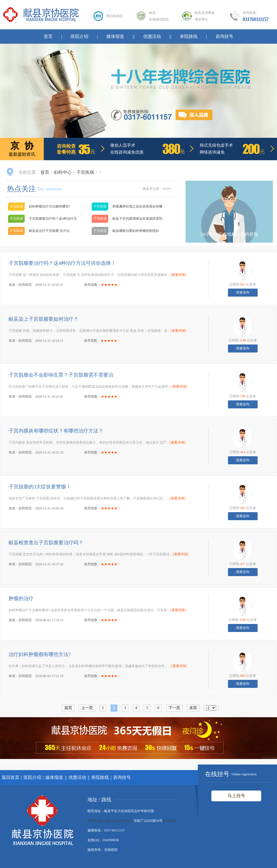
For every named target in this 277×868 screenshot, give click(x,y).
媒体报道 (115, 36)
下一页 (174, 708)
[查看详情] (178, 275)
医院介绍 (79, 36)
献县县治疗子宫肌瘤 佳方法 (49, 231)
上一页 (87, 708)
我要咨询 (243, 292)
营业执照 (169, 821)
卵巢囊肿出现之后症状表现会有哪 (137, 206)
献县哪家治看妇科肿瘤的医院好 (136, 231)
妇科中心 (63, 172)
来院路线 (189, 36)
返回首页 (11, 777)
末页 (193, 708)
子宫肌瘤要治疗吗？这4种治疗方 (53, 219)
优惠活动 (152, 36)
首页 (48, 36)
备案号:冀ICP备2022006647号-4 (110, 821)
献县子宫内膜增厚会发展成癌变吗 (137, 219)
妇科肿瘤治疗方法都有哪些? (49, 206)
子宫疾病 (85, 172)
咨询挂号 (224, 36)
